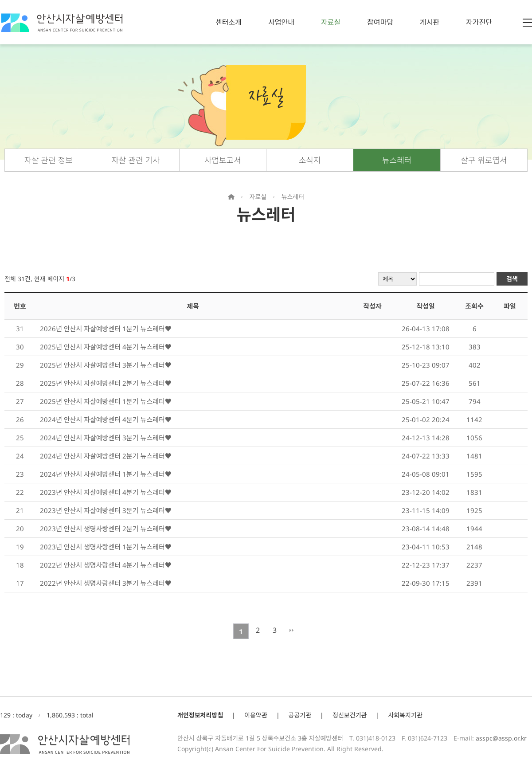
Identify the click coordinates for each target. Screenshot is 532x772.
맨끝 (291, 630)
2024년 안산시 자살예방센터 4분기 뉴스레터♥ (106, 419)
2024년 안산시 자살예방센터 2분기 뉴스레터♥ (106, 456)
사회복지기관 (405, 715)
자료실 (331, 22)
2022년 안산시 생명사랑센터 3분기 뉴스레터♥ (106, 583)
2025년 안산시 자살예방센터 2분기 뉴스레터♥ (106, 383)
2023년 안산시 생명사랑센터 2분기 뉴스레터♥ (106, 529)
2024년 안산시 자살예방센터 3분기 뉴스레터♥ (106, 438)
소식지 (310, 160)
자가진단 (479, 22)
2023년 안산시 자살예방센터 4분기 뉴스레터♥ (106, 492)
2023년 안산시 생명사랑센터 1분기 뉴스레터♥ (106, 547)
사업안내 (281, 22)
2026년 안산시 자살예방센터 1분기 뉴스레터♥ (106, 329)
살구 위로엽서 (484, 160)
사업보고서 (223, 160)
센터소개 (229, 22)
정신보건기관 (350, 715)
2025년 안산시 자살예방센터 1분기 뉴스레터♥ (106, 401)
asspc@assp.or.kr (501, 738)
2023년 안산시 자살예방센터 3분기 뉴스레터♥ (106, 510)
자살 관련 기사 (135, 160)
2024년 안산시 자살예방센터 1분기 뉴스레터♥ (106, 474)
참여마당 (380, 22)
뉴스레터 (397, 160)
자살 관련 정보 (48, 160)
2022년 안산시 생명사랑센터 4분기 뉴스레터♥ (106, 565)
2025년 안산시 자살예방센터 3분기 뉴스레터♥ (106, 365)
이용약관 (256, 715)
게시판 (430, 22)
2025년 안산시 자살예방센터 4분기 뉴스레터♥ (106, 347)
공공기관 (300, 715)
